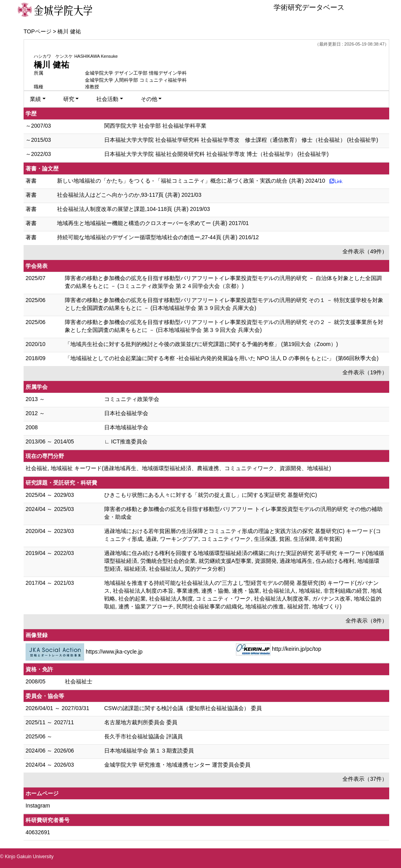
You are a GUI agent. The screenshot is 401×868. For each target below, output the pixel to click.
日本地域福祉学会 (126, 427)
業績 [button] (35, 99)
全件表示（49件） (365, 251)
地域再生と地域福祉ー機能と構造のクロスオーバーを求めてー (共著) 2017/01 (153, 223)
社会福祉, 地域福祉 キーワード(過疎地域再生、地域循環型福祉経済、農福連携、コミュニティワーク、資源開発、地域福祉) (178, 468)
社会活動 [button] (107, 99)
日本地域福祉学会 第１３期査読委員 (149, 751)
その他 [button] (149, 99)
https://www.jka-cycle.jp (114, 652)
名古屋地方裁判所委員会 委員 (141, 722)
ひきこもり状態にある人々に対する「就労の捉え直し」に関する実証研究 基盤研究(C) (211, 495)
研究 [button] (69, 99)
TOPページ (38, 31)
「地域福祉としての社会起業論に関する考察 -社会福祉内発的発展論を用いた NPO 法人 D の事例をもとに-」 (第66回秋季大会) (222, 358)
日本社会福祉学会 (126, 413)
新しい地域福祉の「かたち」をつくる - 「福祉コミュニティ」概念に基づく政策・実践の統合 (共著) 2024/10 (191, 181)
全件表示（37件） (365, 779)
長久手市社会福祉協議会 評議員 (143, 736)
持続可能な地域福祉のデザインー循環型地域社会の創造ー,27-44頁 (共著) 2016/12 (158, 237)
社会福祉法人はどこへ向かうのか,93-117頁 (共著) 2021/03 (129, 195)
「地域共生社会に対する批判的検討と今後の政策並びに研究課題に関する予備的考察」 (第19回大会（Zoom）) (201, 344)
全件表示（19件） (365, 372)
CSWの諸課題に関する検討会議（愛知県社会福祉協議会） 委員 (183, 708)
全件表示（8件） (366, 621)
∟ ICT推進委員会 (126, 441)
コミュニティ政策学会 (132, 399)
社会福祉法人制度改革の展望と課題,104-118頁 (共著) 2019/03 (133, 209)
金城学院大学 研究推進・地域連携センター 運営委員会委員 (177, 765)
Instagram (38, 806)
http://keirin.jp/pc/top (297, 649)
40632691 (38, 832)
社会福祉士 (79, 681)
